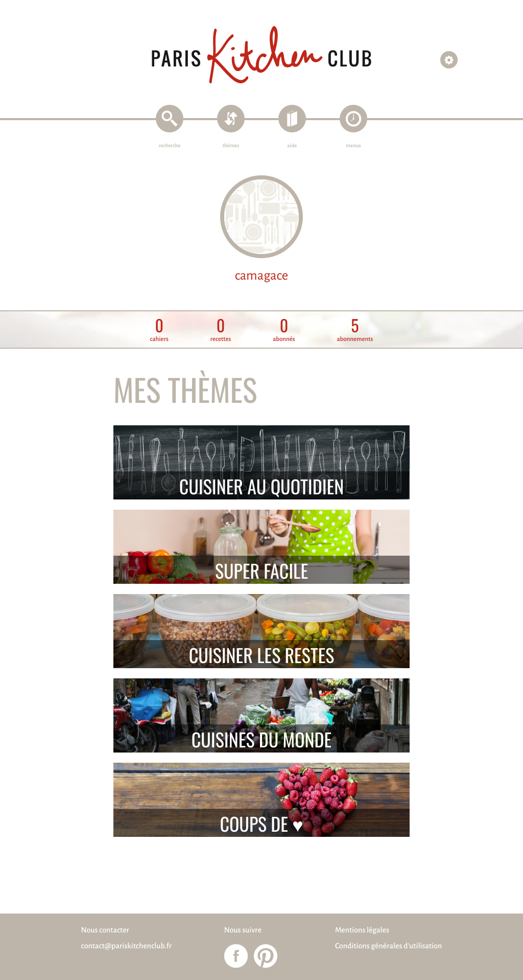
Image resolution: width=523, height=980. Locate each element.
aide (292, 146)
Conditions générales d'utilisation (388, 946)
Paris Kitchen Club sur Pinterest (266, 956)
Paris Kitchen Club (261, 55)
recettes (221, 330)
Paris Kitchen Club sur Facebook (236, 956)
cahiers (159, 330)
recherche (170, 146)
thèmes (231, 146)
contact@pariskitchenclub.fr (127, 946)
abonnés (284, 330)
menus (353, 146)
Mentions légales (362, 930)
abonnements (355, 330)
